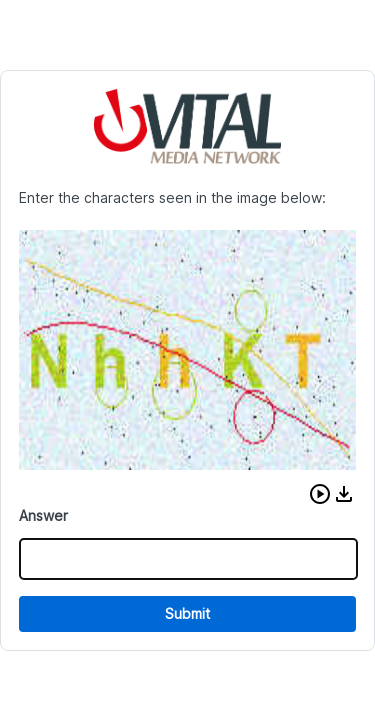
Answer (43, 515)
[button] (320, 494)
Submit (187, 613)
